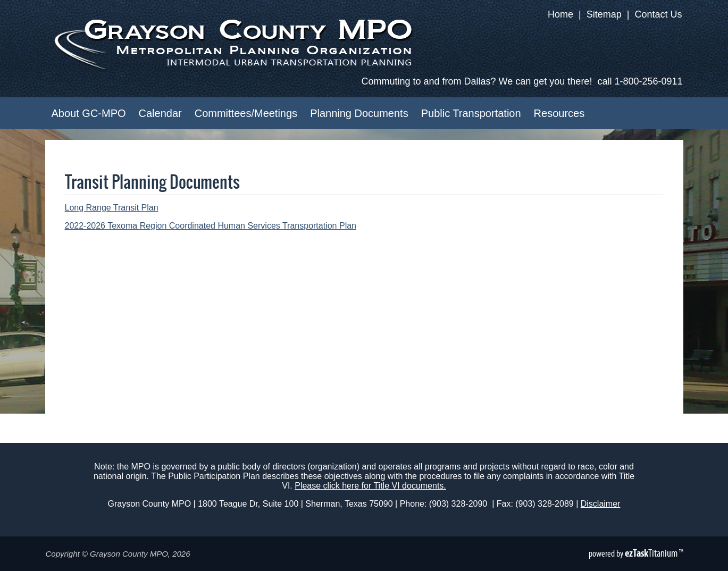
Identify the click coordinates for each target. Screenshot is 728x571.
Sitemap (604, 14)
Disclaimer (601, 504)
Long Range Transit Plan (112, 208)
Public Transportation (471, 113)
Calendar (160, 113)
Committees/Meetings (246, 113)
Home (560, 14)
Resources (559, 113)
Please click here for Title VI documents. (370, 486)
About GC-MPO (89, 113)
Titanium (652, 553)
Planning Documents (359, 113)
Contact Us (658, 14)
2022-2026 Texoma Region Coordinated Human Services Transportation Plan (211, 226)
